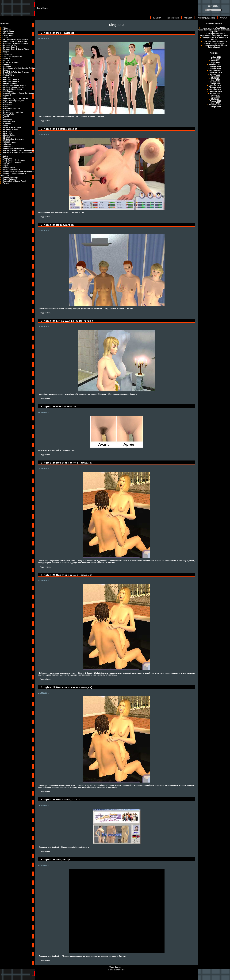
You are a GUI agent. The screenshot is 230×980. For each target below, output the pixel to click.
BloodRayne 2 (8, 34)
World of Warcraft (10, 179)
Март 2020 (215, 103)
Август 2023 (215, 74)
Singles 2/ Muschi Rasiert (59, 406)
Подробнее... (46, 121)
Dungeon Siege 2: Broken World (16, 49)
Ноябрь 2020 (215, 88)
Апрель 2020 (215, 101)
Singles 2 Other (9, 143)
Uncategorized (9, 168)
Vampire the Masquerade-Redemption (18, 171)
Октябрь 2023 (215, 70)
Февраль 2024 (215, 65)
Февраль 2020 (215, 105)
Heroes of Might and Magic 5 (14, 85)
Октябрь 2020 (215, 89)
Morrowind (7, 104)
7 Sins (5, 28)
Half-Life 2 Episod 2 (11, 82)
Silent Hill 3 (7, 131)
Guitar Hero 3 (8, 76)
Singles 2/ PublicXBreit (57, 33)
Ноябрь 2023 (215, 68)
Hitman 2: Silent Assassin (13, 87)
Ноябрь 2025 (215, 57)
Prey (4, 118)
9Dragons (7, 30)
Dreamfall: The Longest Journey (16, 43)
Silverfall (6, 137)
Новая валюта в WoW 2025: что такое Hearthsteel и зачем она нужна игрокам (214, 30)
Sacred (6, 126)
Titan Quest (7, 158)
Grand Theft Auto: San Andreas (16, 72)
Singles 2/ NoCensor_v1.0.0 (61, 800)
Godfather (7, 66)
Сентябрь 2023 (215, 72)
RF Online (7, 124)
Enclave (6, 51)
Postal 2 (6, 116)
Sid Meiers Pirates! (10, 129)
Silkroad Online (9, 135)
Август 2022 (215, 82)
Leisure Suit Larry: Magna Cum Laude (18, 93)
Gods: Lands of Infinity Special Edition (19, 68)
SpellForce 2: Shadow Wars (14, 148)
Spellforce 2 (8, 147)
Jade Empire (8, 91)
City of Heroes (9, 36)
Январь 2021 (215, 84)
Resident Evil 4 (9, 122)
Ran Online (7, 120)
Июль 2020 (215, 95)
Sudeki (5, 156)
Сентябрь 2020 (215, 91)
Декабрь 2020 (215, 86)
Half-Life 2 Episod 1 (11, 80)
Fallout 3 (6, 59)
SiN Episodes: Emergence (13, 139)
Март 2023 (215, 80)
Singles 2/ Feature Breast (59, 129)
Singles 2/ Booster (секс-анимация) (67, 463)
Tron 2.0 (6, 164)
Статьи (224, 18)
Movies (6, 106)
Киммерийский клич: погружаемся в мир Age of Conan (214, 35)
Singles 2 (6, 141)
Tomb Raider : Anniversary (14, 160)
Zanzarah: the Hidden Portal (14, 181)
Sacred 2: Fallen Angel (12, 127)
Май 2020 (215, 99)
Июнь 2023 (215, 76)
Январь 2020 (215, 107)
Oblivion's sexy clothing (13, 112)
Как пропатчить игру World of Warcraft (216, 38)
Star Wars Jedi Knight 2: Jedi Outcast (18, 150)
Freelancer (7, 64)
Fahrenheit (7, 55)
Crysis (5, 37)
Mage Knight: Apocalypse (13, 101)
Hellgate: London (10, 83)
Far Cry (6, 60)
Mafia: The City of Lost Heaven (15, 99)
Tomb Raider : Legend (12, 162)
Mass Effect (7, 103)
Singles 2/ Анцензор (55, 859)
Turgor (5, 166)
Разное (6, 183)
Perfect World (8, 114)
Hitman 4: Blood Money (12, 89)
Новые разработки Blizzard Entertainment (216, 46)
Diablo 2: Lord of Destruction (15, 41)
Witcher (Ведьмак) (206, 18)
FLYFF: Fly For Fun (11, 62)
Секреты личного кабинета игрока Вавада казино (216, 42)
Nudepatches (173, 18)
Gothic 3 (6, 70)
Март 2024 (215, 63)
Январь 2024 (215, 67)
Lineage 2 (7, 95)
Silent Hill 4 (7, 133)
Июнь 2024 (215, 59)
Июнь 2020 (215, 97)
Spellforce (7, 145)
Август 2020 (215, 93)
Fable (5, 53)
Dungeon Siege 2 (10, 47)
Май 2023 (215, 78)
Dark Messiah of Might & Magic (15, 39)
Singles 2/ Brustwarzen (57, 225)
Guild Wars (7, 74)
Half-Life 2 (7, 78)
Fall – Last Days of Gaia (12, 57)
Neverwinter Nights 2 (11, 108)
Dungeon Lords (9, 45)
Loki (4, 97)
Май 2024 (215, 61)
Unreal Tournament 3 (11, 170)
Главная (157, 18)
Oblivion (188, 18)
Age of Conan (8, 32)
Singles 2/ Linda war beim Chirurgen (67, 321)
